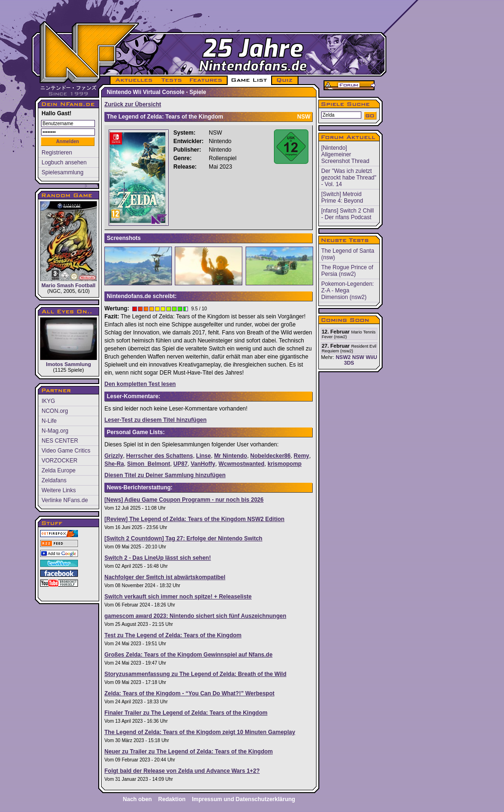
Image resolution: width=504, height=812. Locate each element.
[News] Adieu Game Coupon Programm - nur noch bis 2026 (184, 500)
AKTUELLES (133, 80)
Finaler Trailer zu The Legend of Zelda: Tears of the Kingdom (186, 713)
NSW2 (343, 357)
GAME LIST (249, 80)
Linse (203, 456)
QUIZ (285, 80)
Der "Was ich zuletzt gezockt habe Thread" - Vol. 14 (349, 178)
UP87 (180, 464)
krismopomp (284, 464)
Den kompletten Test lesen (140, 384)
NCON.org (55, 411)
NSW (358, 357)
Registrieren (57, 153)
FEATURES (206, 80)
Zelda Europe (59, 470)
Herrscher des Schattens (159, 456)
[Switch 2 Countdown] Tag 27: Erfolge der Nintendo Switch (183, 538)
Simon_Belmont (149, 464)
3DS (349, 363)
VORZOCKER (60, 461)
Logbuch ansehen (64, 162)
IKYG (48, 401)
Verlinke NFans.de (65, 500)
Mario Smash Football (68, 245)
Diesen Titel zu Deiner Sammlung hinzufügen (165, 475)
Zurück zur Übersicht (133, 104)
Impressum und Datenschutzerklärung (243, 799)
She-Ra (114, 464)
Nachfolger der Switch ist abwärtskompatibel (165, 577)
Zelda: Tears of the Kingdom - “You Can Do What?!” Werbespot (189, 693)
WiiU (371, 357)
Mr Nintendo (231, 456)
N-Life (49, 421)
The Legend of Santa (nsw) (348, 254)
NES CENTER (60, 441)
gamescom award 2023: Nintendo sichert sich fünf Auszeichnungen (195, 616)
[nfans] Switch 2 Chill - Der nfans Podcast (347, 214)
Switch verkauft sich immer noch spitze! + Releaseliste (178, 597)
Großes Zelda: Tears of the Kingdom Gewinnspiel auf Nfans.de (188, 655)
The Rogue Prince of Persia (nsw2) (347, 271)
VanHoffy (203, 464)
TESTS (171, 80)
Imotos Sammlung (68, 342)
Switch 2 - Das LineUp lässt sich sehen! (158, 558)
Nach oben (137, 799)
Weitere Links (59, 490)
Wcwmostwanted (241, 464)
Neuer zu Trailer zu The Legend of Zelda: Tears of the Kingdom (188, 752)
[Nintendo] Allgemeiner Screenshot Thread (345, 154)
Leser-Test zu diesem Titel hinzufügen (155, 420)
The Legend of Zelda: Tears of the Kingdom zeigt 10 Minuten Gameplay (200, 732)
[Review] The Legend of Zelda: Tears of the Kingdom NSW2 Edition (194, 519)
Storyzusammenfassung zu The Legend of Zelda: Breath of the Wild (195, 674)
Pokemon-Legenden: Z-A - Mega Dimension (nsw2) (347, 291)
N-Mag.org (55, 431)
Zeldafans (54, 480)
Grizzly (114, 456)
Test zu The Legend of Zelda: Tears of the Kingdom (173, 635)
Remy (302, 456)
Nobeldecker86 (270, 456)
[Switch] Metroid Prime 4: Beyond (342, 197)
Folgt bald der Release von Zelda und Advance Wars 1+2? (182, 771)
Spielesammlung (63, 172)
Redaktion (172, 799)
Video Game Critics (66, 451)
